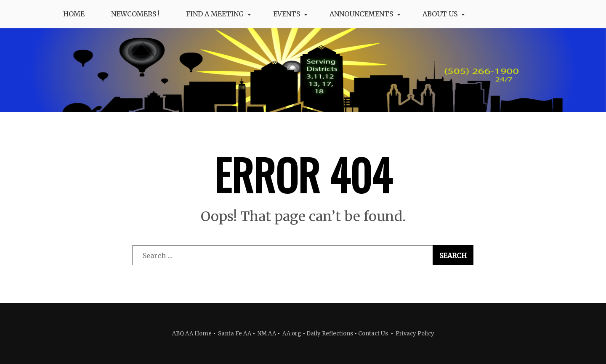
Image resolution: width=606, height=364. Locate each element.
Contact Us (373, 334)
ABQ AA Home (192, 334)
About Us (440, 14)
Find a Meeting (215, 14)
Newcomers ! (135, 14)
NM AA (266, 334)
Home (74, 14)
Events (287, 14)
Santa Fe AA (235, 334)
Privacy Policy (415, 334)
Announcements (361, 14)
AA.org (292, 334)
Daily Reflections (330, 334)
